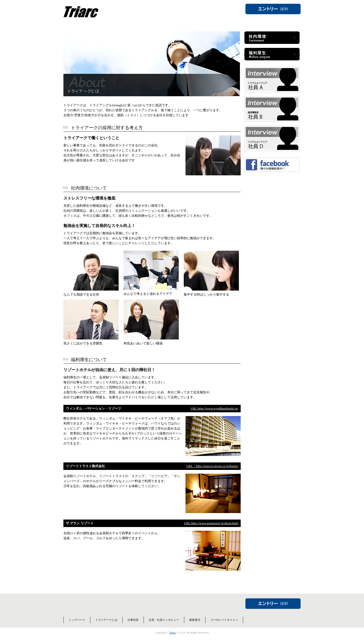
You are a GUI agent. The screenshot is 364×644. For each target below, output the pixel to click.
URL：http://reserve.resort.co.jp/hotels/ (212, 473)
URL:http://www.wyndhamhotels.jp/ (214, 415)
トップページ (77, 626)
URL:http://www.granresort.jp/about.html (211, 530)
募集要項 (195, 626)
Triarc (173, 639)
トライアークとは (106, 626)
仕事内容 (133, 626)
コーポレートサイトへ (224, 626)
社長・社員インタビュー (164, 626)
